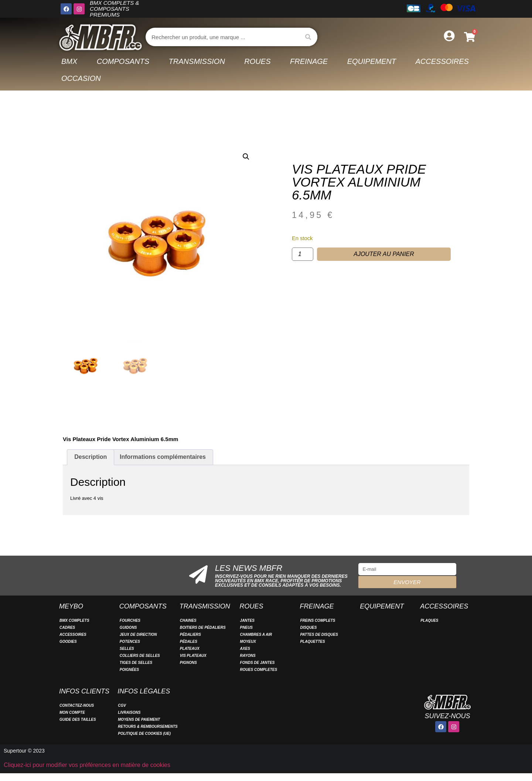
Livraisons (129, 712)
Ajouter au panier (384, 254)
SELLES (127, 649)
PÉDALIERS (190, 635)
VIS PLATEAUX (193, 656)
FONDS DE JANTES (258, 663)
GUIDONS (128, 627)
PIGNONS (188, 663)
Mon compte (72, 712)
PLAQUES (429, 620)
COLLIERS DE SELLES (140, 656)
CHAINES (188, 620)
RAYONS (248, 656)
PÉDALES (189, 642)
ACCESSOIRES (73, 635)
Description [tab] (91, 457)
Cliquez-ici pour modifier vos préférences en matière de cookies (87, 765)
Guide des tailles (78, 719)
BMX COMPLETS (74, 620)
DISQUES (308, 627)
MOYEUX (248, 642)
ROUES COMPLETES (259, 670)
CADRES (67, 627)
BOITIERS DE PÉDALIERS (203, 627)
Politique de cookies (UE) (144, 734)
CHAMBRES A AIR (256, 635)
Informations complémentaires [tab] (163, 457)
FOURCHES (130, 620)
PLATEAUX (190, 649)
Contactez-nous (77, 705)
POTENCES (130, 642)
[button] (246, 157)
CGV (122, 705)
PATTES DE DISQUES (319, 635)
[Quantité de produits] (303, 254)
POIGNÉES (129, 670)
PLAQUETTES (312, 642)
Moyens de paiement (139, 719)
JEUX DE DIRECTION (138, 635)
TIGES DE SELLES (136, 663)
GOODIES (68, 642)
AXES (245, 649)
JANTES (247, 620)
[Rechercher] (308, 37)
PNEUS (246, 627)
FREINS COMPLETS (318, 620)
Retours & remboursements (148, 727)
